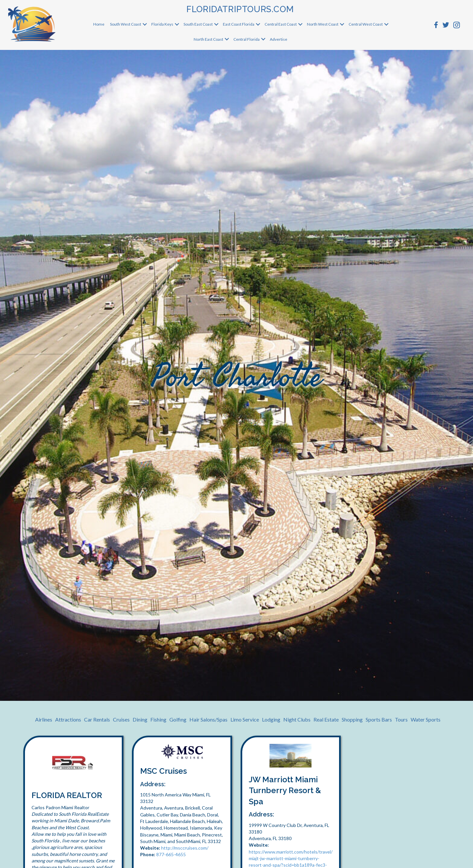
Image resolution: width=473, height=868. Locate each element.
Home (99, 24)
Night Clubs (297, 719)
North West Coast (323, 24)
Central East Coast (281, 24)
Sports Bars (379, 719)
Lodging (271, 719)
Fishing (158, 719)
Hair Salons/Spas (208, 719)
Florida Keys (162, 24)
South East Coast (198, 24)
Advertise (279, 39)
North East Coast (208, 39)
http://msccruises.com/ (185, 848)
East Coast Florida (239, 24)
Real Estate (326, 719)
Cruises (121, 719)
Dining (140, 719)
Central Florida (247, 39)
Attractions (68, 719)
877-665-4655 (171, 854)
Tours (401, 719)
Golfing (178, 719)
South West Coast (126, 24)
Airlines (44, 719)
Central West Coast (366, 24)
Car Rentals (97, 719)
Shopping (352, 719)
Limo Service (245, 719)
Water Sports (426, 719)
